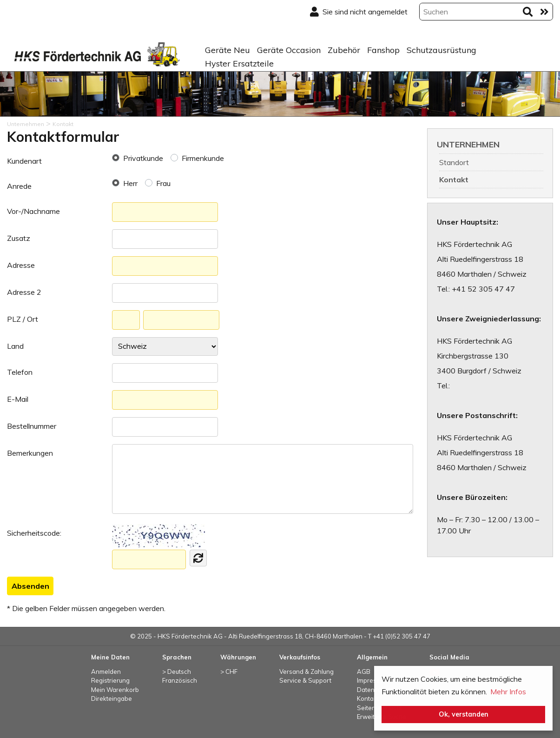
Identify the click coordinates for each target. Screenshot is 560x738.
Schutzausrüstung (441, 50)
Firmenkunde (203, 158)
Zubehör (344, 50)
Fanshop (383, 50)
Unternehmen (468, 144)
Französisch (180, 680)
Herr (130, 183)
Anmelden (106, 672)
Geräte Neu (227, 50)
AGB (364, 672)
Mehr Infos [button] (508, 691)
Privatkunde (143, 158)
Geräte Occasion (289, 50)
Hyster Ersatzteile (239, 63)
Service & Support (305, 680)
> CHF (229, 672)
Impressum (372, 680)
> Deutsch (177, 672)
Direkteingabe (112, 698)
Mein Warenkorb (115, 690)
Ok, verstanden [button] (464, 714)
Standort (454, 162)
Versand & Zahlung (306, 672)
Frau (163, 183)
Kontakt (454, 180)
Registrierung (110, 680)
